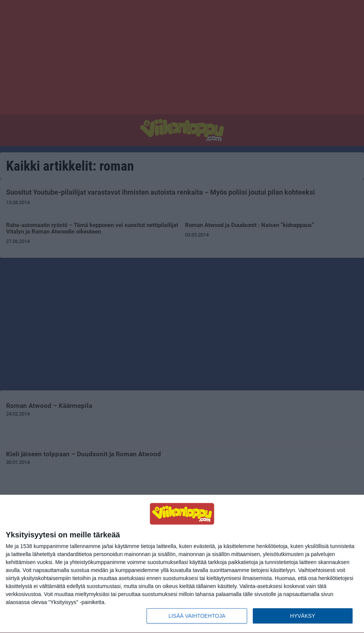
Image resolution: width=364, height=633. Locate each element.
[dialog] (182, 564)
